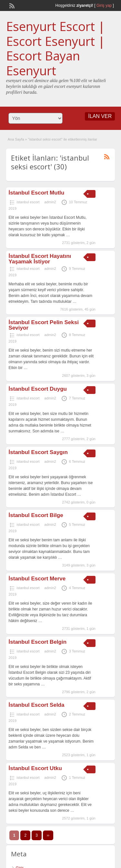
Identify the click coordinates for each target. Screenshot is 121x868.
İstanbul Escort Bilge (36, 515)
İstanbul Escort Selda (37, 705)
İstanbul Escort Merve (37, 579)
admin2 (50, 202)
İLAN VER (100, 116)
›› (48, 835)
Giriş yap (104, 5)
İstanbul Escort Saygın (38, 452)
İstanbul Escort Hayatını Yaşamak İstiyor (40, 259)
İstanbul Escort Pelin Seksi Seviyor (44, 325)
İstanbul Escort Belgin (38, 642)
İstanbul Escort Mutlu (37, 193)
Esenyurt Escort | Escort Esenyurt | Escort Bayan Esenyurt (55, 48)
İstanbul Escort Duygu (38, 389)
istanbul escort (28, 202)
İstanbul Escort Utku (35, 768)
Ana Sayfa (16, 139)
